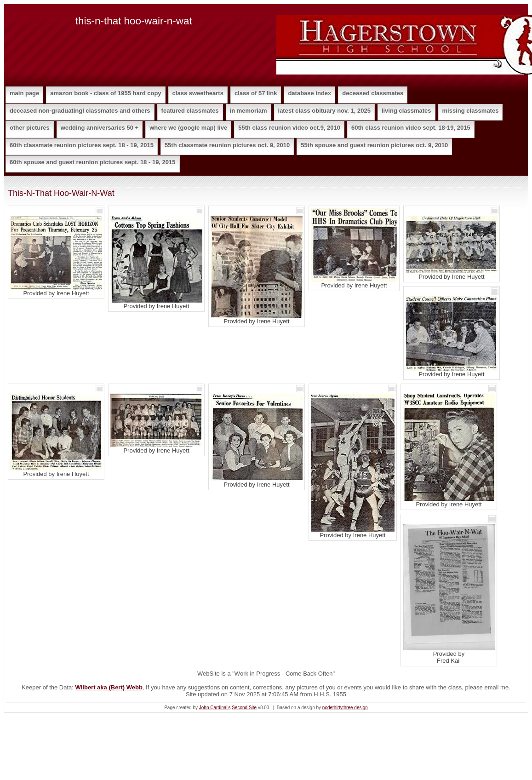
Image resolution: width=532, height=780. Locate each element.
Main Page (24, 93)
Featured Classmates (190, 111)
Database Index (309, 93)
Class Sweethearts (198, 93)
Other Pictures (30, 128)
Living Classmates (406, 111)
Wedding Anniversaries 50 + (100, 128)
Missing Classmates (471, 111)
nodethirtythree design (345, 708)
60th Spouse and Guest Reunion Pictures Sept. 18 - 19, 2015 (93, 162)
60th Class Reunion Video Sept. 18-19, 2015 (411, 128)
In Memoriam (249, 111)
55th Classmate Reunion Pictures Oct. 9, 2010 (227, 145)
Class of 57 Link (256, 93)
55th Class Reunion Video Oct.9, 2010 (289, 128)
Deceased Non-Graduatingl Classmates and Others (80, 111)
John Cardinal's (215, 708)
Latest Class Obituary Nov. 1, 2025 (324, 111)
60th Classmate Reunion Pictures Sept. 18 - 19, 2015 (82, 145)
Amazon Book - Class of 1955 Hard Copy (106, 93)
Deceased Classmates (373, 93)
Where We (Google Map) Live (188, 128)
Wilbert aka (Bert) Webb (109, 687)
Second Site (244, 708)
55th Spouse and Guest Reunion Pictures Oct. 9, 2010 (374, 145)
